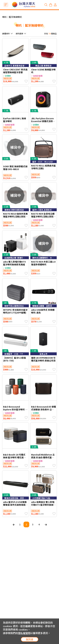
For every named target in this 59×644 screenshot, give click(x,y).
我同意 (30, 639)
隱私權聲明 (24, 633)
